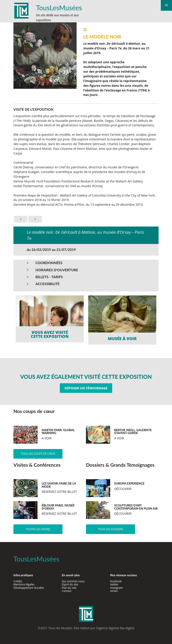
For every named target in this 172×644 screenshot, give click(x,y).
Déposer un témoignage (86, 388)
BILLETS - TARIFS (49, 277)
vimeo (114, 591)
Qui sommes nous (73, 581)
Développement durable (29, 588)
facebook (116, 581)
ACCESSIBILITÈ (47, 284)
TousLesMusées (59, 8)
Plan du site (69, 588)
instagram (116, 588)
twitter (114, 584)
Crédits (18, 581)
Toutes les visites (38, 529)
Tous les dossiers (110, 529)
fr (166, 5)
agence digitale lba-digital (116, 628)
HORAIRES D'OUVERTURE (57, 270)
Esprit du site (70, 584)
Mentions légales (24, 584)
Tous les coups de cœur (38, 454)
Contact (67, 591)
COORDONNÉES (49, 263)
